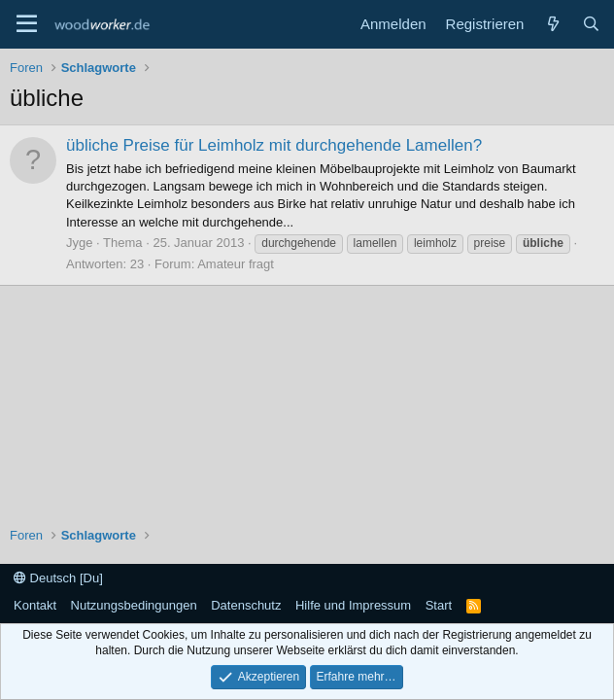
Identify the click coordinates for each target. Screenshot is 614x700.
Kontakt (35, 605)
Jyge (79, 243)
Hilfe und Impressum (353, 605)
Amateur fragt (236, 264)
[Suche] (591, 24)
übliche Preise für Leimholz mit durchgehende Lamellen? (274, 145)
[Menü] (27, 24)
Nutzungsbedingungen (134, 605)
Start (439, 605)
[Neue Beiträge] (552, 24)
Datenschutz (246, 605)
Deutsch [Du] (58, 578)
